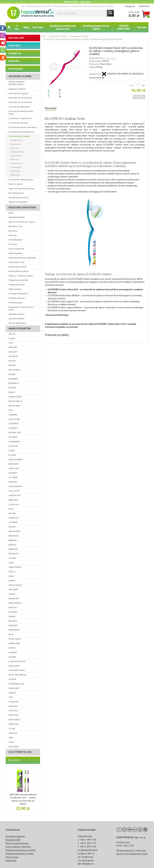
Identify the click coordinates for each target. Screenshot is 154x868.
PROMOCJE (15, 53)
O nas (17, 27)
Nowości (14, 760)
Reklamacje (11, 860)
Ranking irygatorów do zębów (96, 27)
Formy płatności (13, 847)
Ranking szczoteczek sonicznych (63, 27)
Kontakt (142, 27)
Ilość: (132, 85)
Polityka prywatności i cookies (20, 854)
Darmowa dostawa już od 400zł (21, 850)
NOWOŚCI (14, 61)
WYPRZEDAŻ (16, 69)
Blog (26, 27)
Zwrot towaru (12, 857)
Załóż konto (144, 6)
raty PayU (26, 847)
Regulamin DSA (13, 840)
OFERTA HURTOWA (124, 27)
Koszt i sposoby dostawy (17, 843)
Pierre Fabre (106, 64)
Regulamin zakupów (15, 836)
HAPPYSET (15, 46)
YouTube (38, 27)
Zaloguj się (130, 6)
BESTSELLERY (16, 38)
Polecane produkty (57, 335)
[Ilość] (138, 85)
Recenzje (51, 108)
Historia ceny (97, 78)
